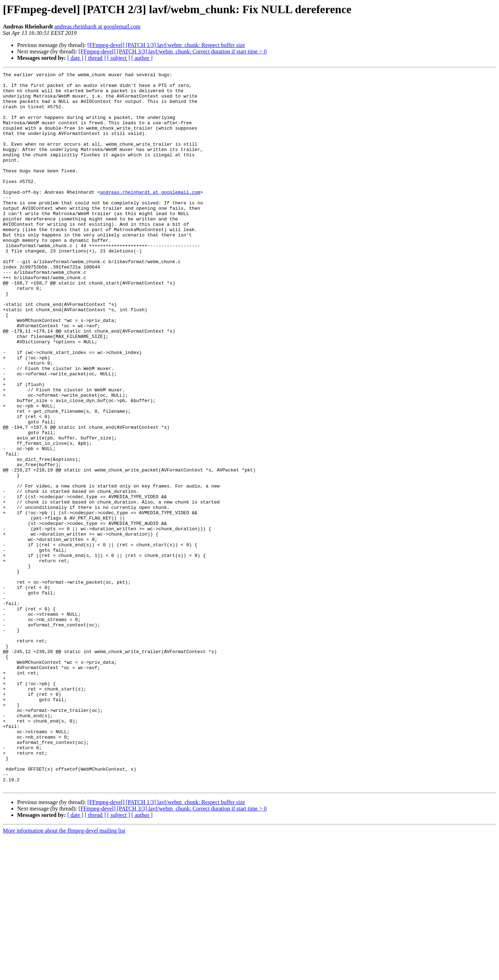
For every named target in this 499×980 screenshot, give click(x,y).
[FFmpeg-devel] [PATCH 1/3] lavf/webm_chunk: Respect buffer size (166, 45)
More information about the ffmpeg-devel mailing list (64, 974)
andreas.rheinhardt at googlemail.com (98, 27)
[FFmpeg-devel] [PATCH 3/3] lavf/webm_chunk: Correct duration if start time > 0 (172, 51)
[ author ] (142, 58)
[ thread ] (95, 58)
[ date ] (75, 58)
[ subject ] (119, 58)
